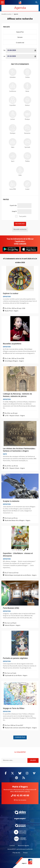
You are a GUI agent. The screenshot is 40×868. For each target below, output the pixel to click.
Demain (27, 36)
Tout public (23, 216)
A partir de (13, 205)
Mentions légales (23, 845)
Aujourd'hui (27, 31)
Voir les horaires (20, 800)
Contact (12, 845)
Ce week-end (26, 42)
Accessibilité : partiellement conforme (20, 849)
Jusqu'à (14, 211)
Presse (25, 853)
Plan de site (16, 853)
